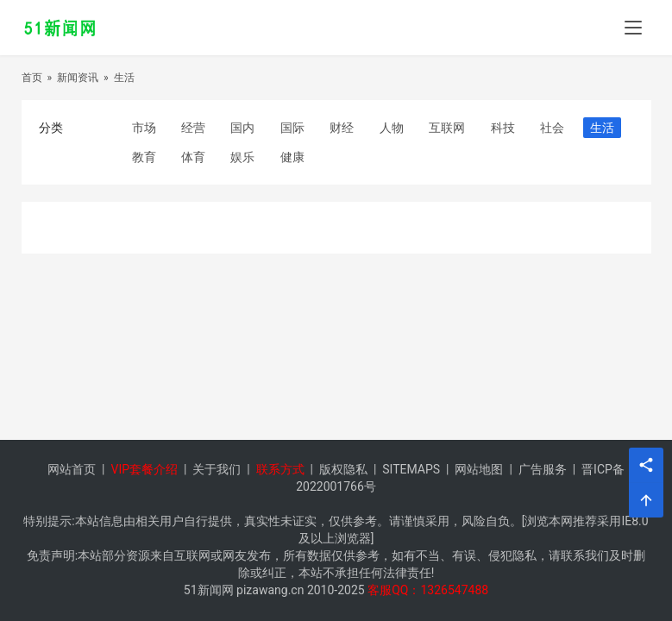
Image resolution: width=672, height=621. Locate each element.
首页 (32, 78)
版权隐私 (343, 469)
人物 (392, 128)
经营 (193, 128)
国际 (292, 128)
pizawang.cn (270, 590)
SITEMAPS (411, 469)
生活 (124, 78)
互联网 (447, 128)
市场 (144, 128)
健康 (292, 157)
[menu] (633, 28)
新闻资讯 (78, 78)
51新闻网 (209, 590)
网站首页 (72, 469)
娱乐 (242, 157)
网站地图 (479, 469)
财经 (342, 128)
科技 (503, 128)
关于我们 (217, 469)
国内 (242, 128)
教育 (144, 157)
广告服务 (543, 469)
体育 (193, 157)
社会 (552, 128)
